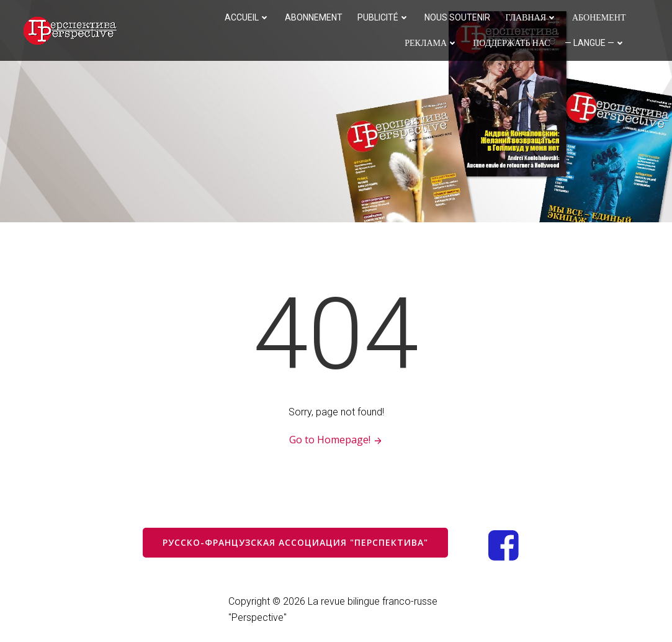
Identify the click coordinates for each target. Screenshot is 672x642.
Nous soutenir (457, 17)
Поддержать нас (511, 43)
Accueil (247, 17)
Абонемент (599, 17)
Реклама (431, 43)
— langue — (595, 43)
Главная (531, 17)
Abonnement (314, 17)
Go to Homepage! (336, 440)
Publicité (383, 17)
